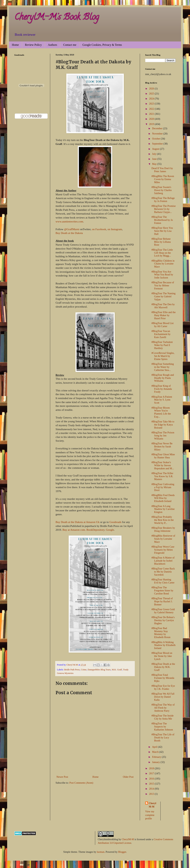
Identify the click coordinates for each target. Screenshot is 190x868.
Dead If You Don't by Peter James (162, 170)
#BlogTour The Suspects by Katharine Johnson (162, 727)
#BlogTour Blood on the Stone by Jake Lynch (162, 656)
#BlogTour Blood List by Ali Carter (162, 325)
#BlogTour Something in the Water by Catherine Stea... (163, 367)
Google (110, 530)
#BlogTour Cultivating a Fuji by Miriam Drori (163, 487)
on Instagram (115, 229)
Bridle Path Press (72, 670)
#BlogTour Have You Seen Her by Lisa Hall (162, 231)
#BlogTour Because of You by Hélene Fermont (163, 286)
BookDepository (95, 530)
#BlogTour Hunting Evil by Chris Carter (163, 581)
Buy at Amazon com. (74, 530)
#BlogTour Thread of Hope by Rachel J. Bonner (162, 601)
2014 (152, 789)
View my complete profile (150, 815)
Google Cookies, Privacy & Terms (102, 45)
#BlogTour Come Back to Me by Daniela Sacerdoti (163, 572)
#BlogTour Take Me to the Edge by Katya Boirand (163, 425)
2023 (152, 104)
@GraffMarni (72, 229)
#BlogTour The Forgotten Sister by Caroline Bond (162, 591)
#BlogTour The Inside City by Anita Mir (162, 717)
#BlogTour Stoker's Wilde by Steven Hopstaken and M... (163, 465)
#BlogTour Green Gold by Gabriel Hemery (163, 611)
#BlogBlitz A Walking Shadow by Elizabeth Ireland (163, 645)
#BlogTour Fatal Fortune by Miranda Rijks (163, 678)
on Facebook (99, 229)
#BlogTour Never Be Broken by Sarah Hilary (162, 447)
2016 (152, 779)
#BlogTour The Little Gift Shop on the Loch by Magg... (162, 253)
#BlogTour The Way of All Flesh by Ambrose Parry (163, 708)
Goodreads (116, 522)
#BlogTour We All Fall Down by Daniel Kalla (163, 697)
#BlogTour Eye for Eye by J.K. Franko (163, 687)
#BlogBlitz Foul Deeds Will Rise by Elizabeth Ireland (163, 498)
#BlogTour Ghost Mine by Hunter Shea (163, 456)
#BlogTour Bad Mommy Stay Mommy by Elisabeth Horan (161, 633)
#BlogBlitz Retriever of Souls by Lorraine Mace (163, 539)
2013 (152, 794)
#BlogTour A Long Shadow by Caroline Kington (163, 509)
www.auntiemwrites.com (69, 221)
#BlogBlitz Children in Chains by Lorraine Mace (163, 264)
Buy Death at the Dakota (69, 233)
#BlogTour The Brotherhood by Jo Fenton (162, 220)
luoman (101, 852)
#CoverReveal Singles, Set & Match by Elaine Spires (163, 356)
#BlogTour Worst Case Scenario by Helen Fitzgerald (163, 550)
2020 (152, 119)
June (155, 159)
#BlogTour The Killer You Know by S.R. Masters (162, 476)
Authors (53, 45)
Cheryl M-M (152, 805)
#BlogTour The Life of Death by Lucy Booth (163, 738)
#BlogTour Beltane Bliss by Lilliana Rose (161, 242)
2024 (152, 99)
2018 (152, 768)
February (157, 757)
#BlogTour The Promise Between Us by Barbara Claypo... (164, 209)
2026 (152, 89)
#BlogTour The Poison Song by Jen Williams (163, 436)
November (158, 134)
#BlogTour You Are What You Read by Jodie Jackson (162, 275)
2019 (152, 124)
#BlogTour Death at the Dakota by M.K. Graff (163, 667)
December (157, 128)
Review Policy (33, 45)
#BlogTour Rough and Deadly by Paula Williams (163, 378)
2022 (152, 109)
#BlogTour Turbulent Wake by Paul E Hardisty (162, 345)
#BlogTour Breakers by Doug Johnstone (163, 529)
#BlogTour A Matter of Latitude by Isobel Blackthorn (163, 561)
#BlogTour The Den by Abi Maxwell (163, 306)
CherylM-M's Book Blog (57, 18)
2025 (152, 94)
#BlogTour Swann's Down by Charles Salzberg (162, 190)
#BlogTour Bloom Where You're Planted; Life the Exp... (161, 412)
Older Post (128, 777)
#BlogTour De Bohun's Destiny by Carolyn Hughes (163, 620)
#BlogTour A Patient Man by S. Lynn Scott (162, 400)
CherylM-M (128, 839)
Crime (84, 670)
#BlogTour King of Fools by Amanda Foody (162, 389)
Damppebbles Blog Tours (99, 670)
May (155, 164)
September (158, 144)
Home (15, 45)
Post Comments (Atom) (81, 783)
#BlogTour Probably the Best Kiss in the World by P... (163, 520)
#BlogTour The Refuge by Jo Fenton (163, 200)
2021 (152, 114)
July (154, 154)
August (156, 149)
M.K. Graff (117, 670)
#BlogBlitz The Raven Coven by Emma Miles (163, 179)
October (156, 139)
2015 (152, 784)
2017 (152, 773)
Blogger (122, 852)
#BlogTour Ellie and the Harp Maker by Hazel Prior (164, 315)
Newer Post (62, 777)
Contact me (70, 45)
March (156, 752)
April (155, 747)
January (156, 762)
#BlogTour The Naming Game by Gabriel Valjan (163, 296)
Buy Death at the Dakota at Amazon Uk (78, 522)
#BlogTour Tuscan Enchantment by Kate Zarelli (161, 334)
